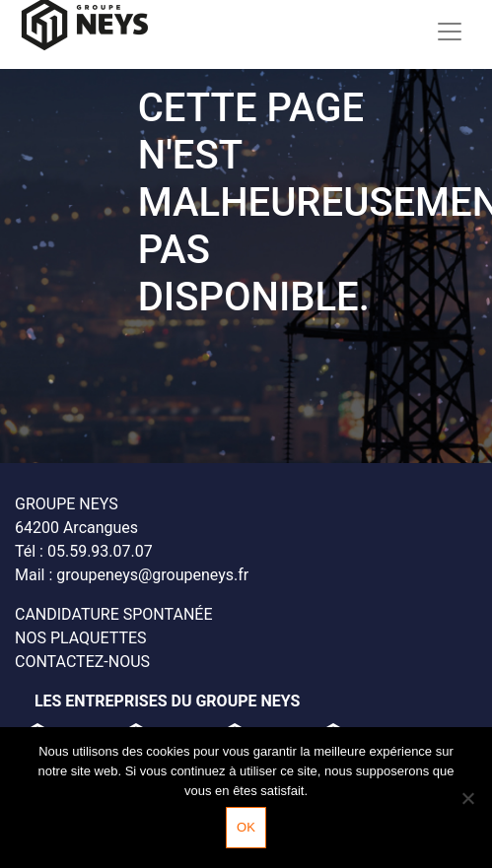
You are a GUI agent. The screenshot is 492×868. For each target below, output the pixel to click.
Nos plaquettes (81, 638)
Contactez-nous (82, 662)
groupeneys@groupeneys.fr (152, 575)
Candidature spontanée (113, 614)
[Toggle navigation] (450, 31)
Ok (246, 827)
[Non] (467, 798)
